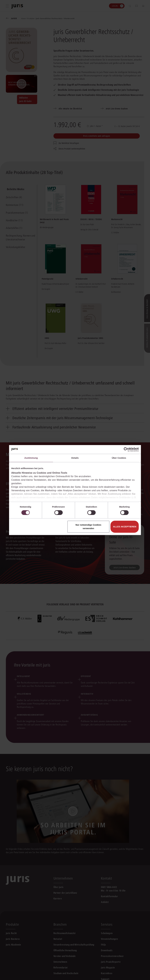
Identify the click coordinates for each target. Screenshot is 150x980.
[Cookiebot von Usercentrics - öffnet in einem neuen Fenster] (126, 449)
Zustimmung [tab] (31, 458)
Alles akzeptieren (125, 527)
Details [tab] (75, 458)
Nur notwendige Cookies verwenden (88, 527)
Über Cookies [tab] (119, 458)
